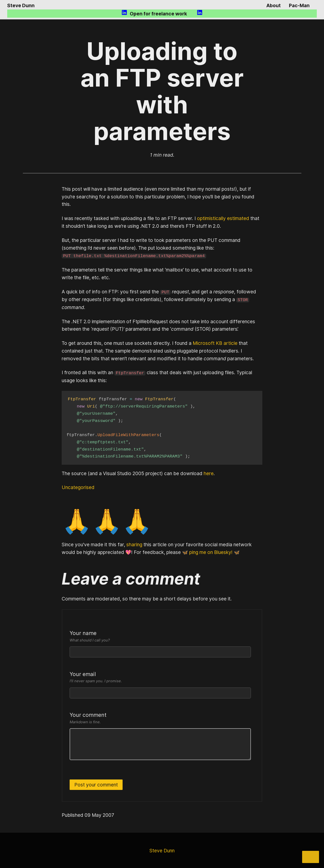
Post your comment (96, 784)
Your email (160, 677)
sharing (134, 544)
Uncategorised (78, 487)
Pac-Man (299, 5)
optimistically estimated (223, 218)
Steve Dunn (21, 5)
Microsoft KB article (215, 342)
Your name (160, 636)
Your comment (160, 717)
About (274, 5)
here (209, 472)
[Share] (311, 857)
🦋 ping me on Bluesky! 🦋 (211, 551)
